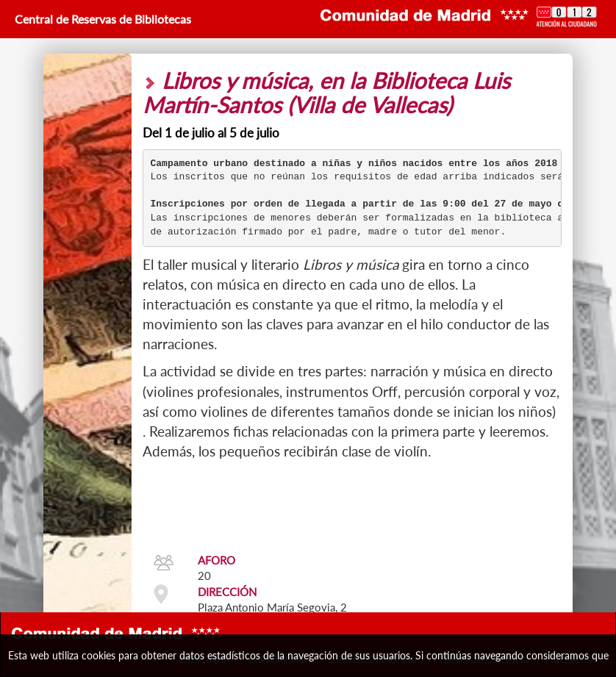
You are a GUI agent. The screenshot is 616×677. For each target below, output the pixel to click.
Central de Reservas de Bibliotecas (101, 19)
